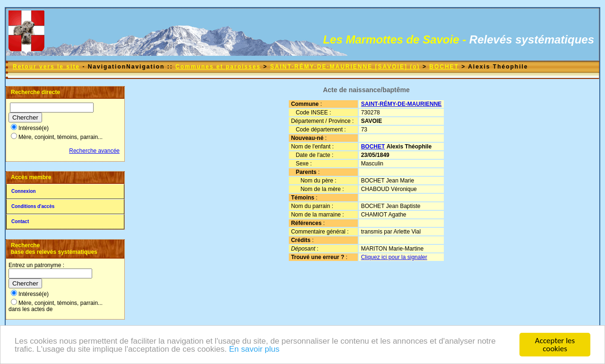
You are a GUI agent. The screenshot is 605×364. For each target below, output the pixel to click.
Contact (20, 221)
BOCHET (444, 67)
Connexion (24, 191)
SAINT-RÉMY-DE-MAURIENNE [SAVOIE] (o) (345, 67)
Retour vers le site (46, 67)
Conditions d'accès (33, 206)
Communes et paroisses (218, 67)
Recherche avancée (94, 151)
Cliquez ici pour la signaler (394, 257)
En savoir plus (254, 351)
